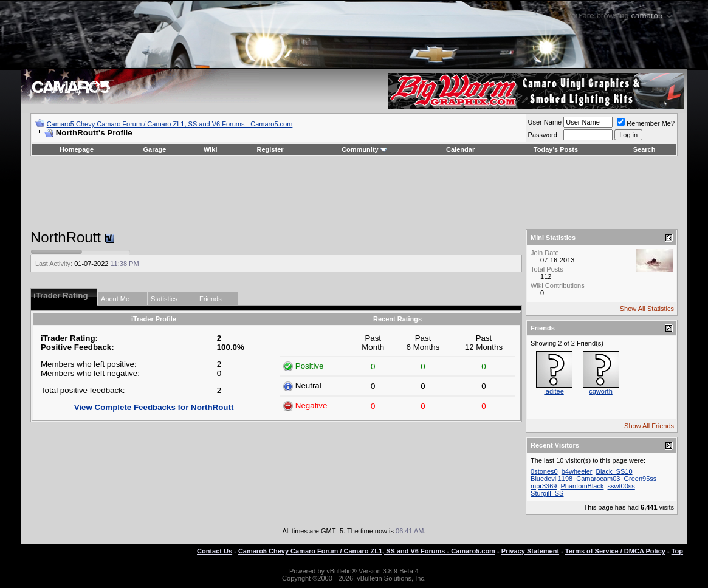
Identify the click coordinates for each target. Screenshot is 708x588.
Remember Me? (646, 123)
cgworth (601, 391)
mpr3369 (544, 486)
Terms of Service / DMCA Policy (615, 551)
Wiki (211, 149)
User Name (545, 122)
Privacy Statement (530, 551)
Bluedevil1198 (552, 479)
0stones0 (544, 471)
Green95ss (640, 479)
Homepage (77, 149)
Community (364, 149)
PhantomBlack (583, 486)
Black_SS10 (614, 471)
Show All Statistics (647, 309)
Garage (155, 149)
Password (543, 135)
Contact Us (215, 551)
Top (677, 551)
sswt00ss (621, 486)
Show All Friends (649, 426)
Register (270, 149)
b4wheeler (577, 471)
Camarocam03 (598, 479)
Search (644, 149)
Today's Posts (556, 149)
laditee (554, 391)
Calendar (460, 149)
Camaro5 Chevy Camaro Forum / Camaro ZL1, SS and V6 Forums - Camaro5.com (170, 124)
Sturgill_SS (547, 493)
